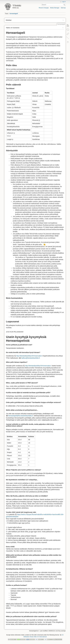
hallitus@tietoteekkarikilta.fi (30, 358)
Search (65, 5)
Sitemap (63, 8)
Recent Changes (44, 8)
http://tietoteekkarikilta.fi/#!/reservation (29, 356)
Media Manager (55, 8)
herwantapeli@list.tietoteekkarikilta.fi (21, 416)
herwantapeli (14, 14)
